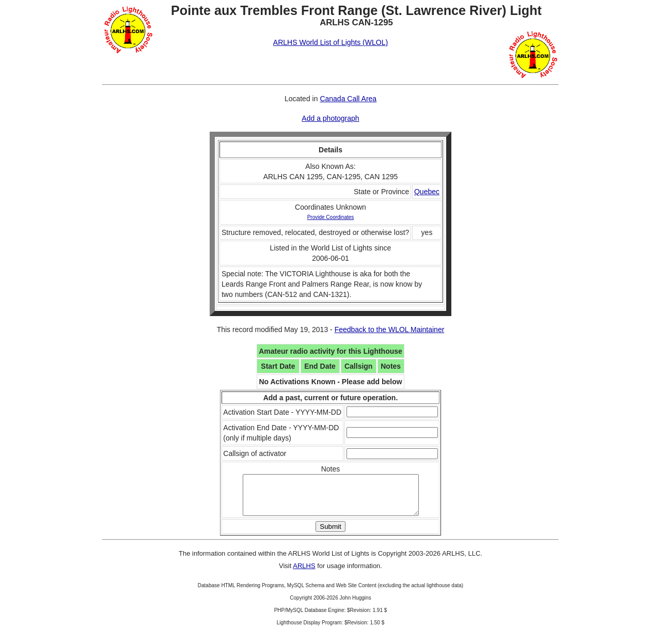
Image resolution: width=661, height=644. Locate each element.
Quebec (427, 192)
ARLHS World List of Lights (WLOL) (330, 42)
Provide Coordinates (331, 217)
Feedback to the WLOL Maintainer (390, 329)
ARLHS (304, 574)
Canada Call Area (348, 99)
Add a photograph (330, 118)
